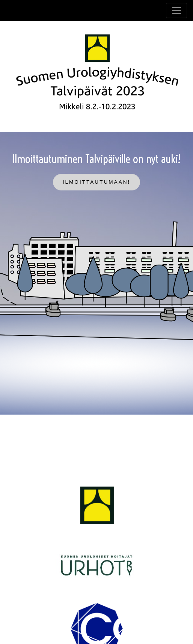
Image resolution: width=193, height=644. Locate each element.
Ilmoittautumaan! (97, 182)
